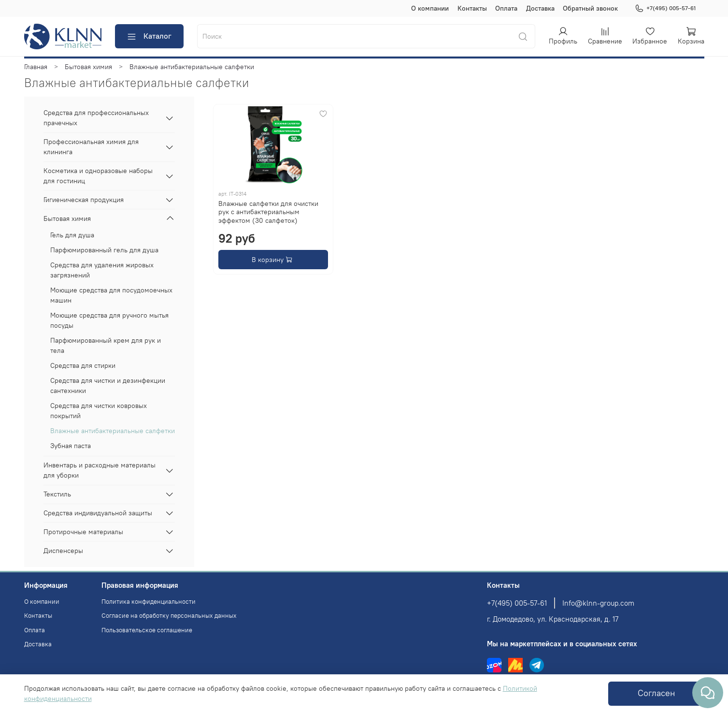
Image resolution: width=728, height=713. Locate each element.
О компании (430, 8)
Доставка (540, 8)
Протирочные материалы (83, 532)
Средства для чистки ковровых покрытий (99, 411)
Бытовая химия (88, 67)
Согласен (656, 693)
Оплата (506, 8)
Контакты (472, 8)
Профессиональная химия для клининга (91, 147)
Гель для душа (72, 235)
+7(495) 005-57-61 (665, 8)
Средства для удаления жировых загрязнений (102, 270)
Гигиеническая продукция (84, 200)
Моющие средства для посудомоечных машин (111, 295)
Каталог (149, 36)
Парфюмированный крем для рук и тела (106, 345)
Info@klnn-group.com (598, 603)
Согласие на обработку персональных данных (169, 616)
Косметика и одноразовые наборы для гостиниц (98, 176)
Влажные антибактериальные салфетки (113, 431)
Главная (36, 67)
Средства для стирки (83, 365)
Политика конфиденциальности (149, 602)
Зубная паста (71, 446)
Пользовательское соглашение (147, 630)
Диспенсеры (63, 551)
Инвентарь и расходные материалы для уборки (100, 470)
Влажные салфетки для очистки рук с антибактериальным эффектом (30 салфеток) (268, 212)
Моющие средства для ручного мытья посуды (109, 320)
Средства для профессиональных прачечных (96, 118)
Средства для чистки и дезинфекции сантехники (108, 386)
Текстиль (57, 494)
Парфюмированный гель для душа (104, 250)
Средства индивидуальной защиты (98, 513)
